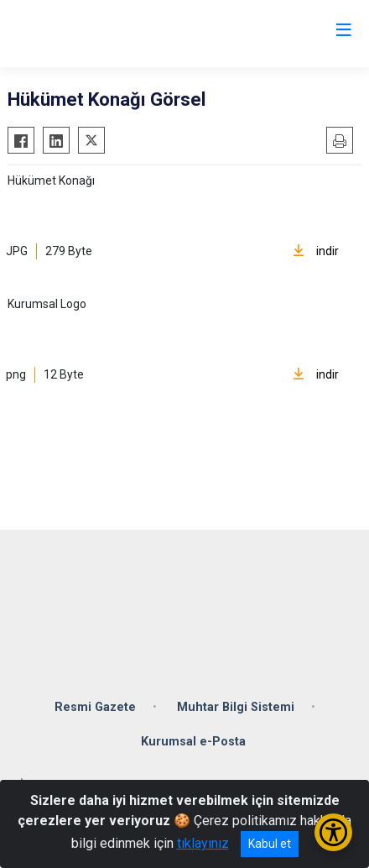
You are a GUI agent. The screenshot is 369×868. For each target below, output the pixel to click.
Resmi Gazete (95, 707)
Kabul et (270, 844)
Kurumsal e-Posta (193, 742)
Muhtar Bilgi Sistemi (236, 707)
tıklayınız (203, 843)
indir (316, 251)
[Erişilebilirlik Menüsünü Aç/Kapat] (333, 832)
